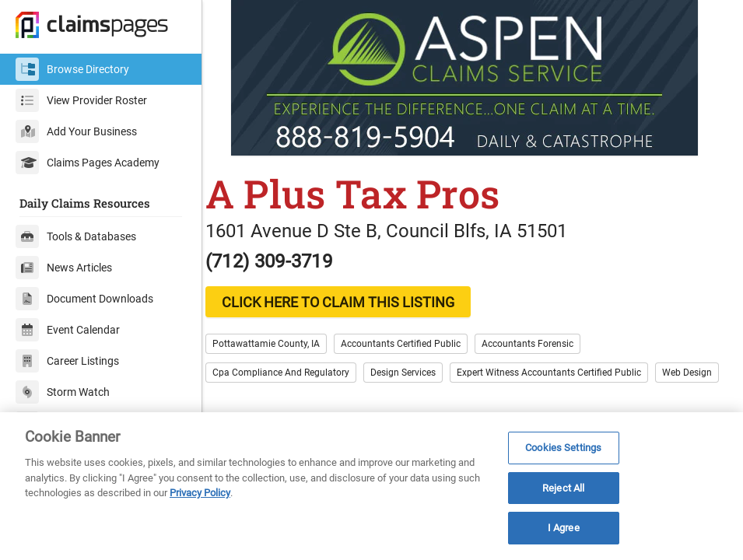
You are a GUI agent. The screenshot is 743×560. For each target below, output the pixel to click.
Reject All (563, 488)
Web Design (254, 401)
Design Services (419, 373)
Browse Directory (72, 69)
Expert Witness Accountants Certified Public (565, 373)
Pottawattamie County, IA (282, 344)
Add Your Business (76, 131)
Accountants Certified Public (417, 344)
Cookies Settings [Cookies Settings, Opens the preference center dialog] (563, 448)
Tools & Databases (76, 236)
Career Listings (67, 361)
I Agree (564, 528)
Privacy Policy (200, 493)
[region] (371, 486)
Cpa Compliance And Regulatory (297, 373)
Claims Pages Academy (88, 163)
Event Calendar (68, 330)
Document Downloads (84, 299)
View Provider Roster (81, 100)
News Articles (64, 268)
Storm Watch (63, 392)
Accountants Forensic (544, 344)
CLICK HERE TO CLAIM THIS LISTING (354, 302)
